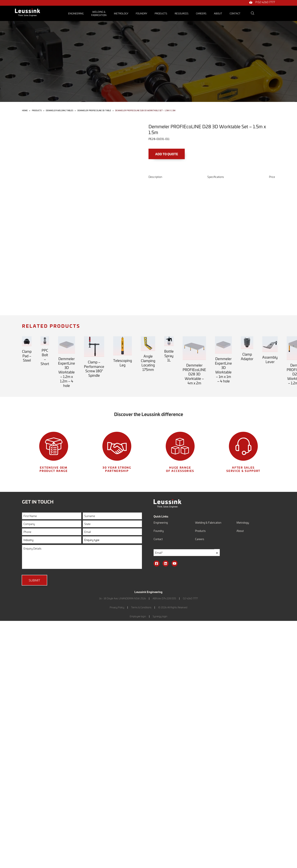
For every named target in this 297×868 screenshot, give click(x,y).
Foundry (141, 13)
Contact (235, 13)
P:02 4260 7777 (265, 2)
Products (161, 13)
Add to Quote (167, 154)
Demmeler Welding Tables (60, 110)
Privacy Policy (117, 607)
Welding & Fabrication (208, 522)
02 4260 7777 (190, 598)
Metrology (121, 13)
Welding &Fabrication (99, 13)
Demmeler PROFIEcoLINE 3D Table (94, 110)
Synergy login (160, 616)
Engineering (76, 13)
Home (25, 110)
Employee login (138, 616)
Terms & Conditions (141, 607)
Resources (182, 13)
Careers (201, 13)
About (218, 13)
